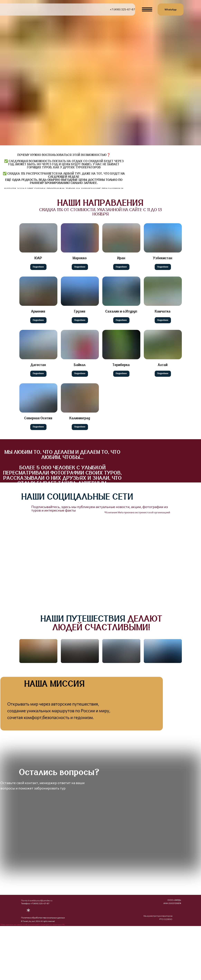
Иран (121, 258)
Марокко (80, 258)
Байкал (80, 365)
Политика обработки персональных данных (43, 960)
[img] (151, 501)
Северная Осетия (38, 418)
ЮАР (38, 258)
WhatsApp (170, 9)
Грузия (80, 311)
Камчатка (163, 311)
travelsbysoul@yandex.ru (40, 942)
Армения (38, 311)
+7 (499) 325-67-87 (122, 9)
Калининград (80, 418)
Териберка (121, 365)
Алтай (163, 365)
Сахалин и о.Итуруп (121, 311)
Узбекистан (163, 258)
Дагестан (38, 365)
